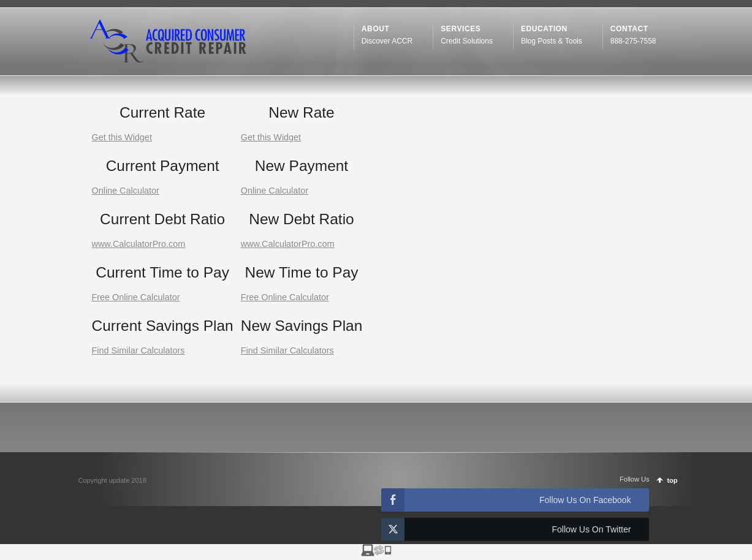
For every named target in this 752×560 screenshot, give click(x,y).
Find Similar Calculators (139, 350)
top (672, 480)
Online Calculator (126, 191)
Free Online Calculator (136, 297)
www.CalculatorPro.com (139, 244)
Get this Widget (122, 137)
